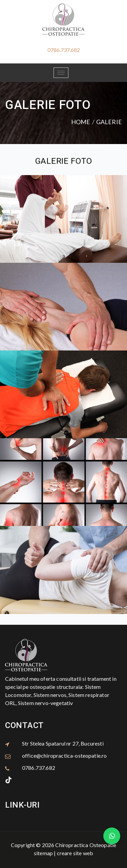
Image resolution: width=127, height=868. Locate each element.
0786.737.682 (64, 50)
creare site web (75, 853)
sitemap (43, 853)
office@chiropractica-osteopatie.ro (64, 755)
